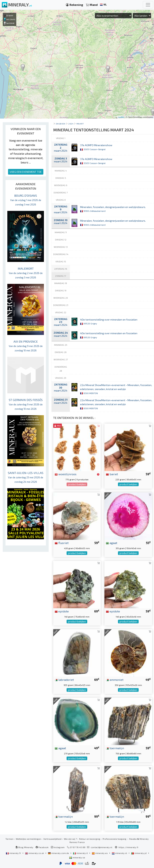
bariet (112, 474)
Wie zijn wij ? (70, 839)
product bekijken (77, 484)
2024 (71, 124)
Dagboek (61, 124)
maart (80, 124)
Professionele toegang (115, 839)
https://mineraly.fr (128, 847)
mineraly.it (81, 853)
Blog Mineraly (24, 847)
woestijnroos (66, 474)
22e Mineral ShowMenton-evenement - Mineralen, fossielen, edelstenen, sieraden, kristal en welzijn (116, 389)
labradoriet (64, 680)
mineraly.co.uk (35, 853)
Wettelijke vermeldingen (28, 839)
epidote (62, 611)
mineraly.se (77, 857)
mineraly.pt (139, 853)
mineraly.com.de (59, 853)
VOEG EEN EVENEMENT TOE (26, 172)
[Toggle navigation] (148, 5)
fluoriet (62, 543)
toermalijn (115, 748)
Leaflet (121, 117)
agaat (112, 543)
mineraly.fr (14, 853)
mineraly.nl (120, 853)
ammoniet (115, 680)
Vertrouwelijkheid (52, 839)
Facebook (42, 847)
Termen (9, 839)
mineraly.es (100, 853)
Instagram (58, 847)
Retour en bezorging (90, 839)
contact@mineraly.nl (102, 847)
